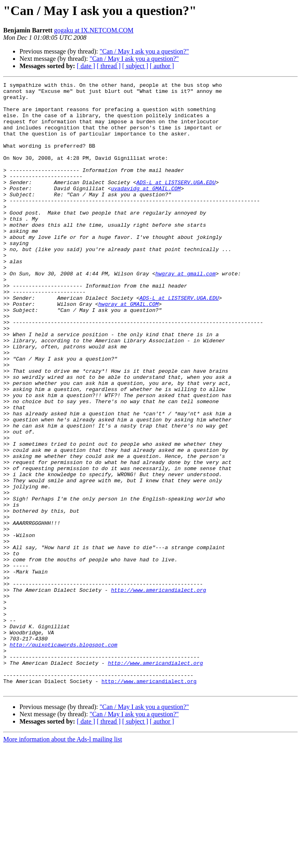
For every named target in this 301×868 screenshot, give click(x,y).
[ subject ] (135, 66)
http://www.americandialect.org (158, 692)
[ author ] (162, 66)
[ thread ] (109, 66)
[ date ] (86, 66)
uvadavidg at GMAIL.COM (146, 210)
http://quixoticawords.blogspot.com (64, 758)
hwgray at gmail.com (185, 312)
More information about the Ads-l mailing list (63, 861)
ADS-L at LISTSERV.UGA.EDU (176, 203)
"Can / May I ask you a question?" (144, 51)
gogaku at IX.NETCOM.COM (94, 30)
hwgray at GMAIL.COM (128, 349)
